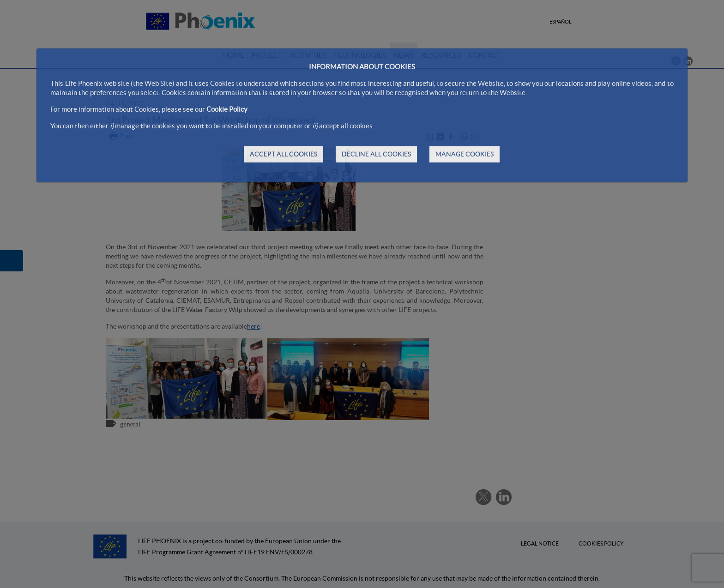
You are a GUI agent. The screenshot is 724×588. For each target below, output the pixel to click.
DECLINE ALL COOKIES (376, 154)
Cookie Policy (227, 109)
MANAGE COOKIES (465, 154)
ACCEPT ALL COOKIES (284, 154)
